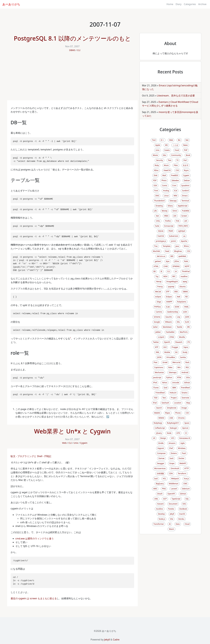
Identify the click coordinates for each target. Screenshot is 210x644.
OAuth (160, 494)
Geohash (165, 403)
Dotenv (174, 453)
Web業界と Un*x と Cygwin (72, 431)
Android (185, 372)
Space (187, 423)
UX (154, 438)
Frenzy (160, 287)
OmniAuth (175, 468)
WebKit (157, 413)
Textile (179, 327)
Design (163, 438)
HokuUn (173, 393)
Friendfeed (160, 393)
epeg (185, 282)
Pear (156, 362)
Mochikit (157, 251)
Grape (172, 463)
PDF (155, 180)
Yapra (186, 347)
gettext (158, 261)
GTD (178, 433)
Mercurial (176, 362)
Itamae (161, 458)
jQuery (159, 433)
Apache (184, 241)
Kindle (161, 443)
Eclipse (169, 297)
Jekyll (172, 514)
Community (176, 155)
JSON (159, 357)
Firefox (168, 221)
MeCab (158, 292)
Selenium (186, 489)
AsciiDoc (160, 509)
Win (179, 367)
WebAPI (183, 463)
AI (170, 524)
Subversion (174, 236)
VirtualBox (171, 357)
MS (166, 145)
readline (184, 276)
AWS (155, 489)
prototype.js (161, 241)
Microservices (160, 468)
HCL (165, 479)
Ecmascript (169, 226)
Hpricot (185, 428)
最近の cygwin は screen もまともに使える (34, 598)
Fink (178, 221)
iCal (176, 191)
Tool (154, 140)
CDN (171, 473)
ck (176, 271)
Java (177, 246)
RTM (179, 377)
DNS (157, 196)
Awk (179, 297)
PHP (186, 150)
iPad (155, 403)
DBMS (72, 50)
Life (155, 211)
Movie (155, 155)
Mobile (167, 352)
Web (64, 443)
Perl (185, 160)
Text (170, 160)
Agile (183, 443)
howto (167, 150)
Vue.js (186, 479)
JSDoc (177, 261)
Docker (182, 458)
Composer (161, 453)
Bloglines (178, 251)
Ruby (157, 165)
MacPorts (184, 332)
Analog (166, 191)
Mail (164, 175)
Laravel (174, 489)
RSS (187, 367)
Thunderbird (159, 201)
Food (177, 150)
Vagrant (161, 448)
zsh (186, 221)
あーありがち (11, 4)
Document (173, 504)
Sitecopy (173, 201)
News (185, 145)
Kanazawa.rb (185, 438)
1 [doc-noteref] (71, 338)
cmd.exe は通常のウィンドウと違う (35, 538)
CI (186, 433)
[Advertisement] (72, 78)
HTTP (187, 468)
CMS (185, 484)
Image (184, 408)
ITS (189, 342)
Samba (183, 357)
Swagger (161, 463)
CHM (166, 266)
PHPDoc (158, 307)
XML (157, 352)
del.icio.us (161, 256)
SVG (184, 504)
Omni (175, 211)
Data (178, 524)
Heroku (181, 519)
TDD (156, 398)
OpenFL (167, 342)
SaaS (171, 458)
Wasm (171, 529)
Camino (159, 312)
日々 (162, 140)
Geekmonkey (173, 312)
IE (161, 271)
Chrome (181, 418)
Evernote (185, 398)
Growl (165, 362)
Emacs (185, 196)
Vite (171, 519)
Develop (161, 514)
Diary (179, 4)
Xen (157, 216)
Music (166, 165)
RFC (174, 276)
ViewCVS (167, 170)
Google (157, 322)
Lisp (179, 317)
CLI (79, 50)
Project (174, 398)
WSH (165, 276)
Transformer (159, 524)
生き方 (186, 165)
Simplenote (172, 408)
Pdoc (176, 165)
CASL (158, 221)
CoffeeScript (160, 428)
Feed (167, 251)
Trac (156, 246)
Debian (187, 180)
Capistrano (159, 367)
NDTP (187, 266)
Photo (164, 180)
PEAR (171, 231)
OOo (188, 377)
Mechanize (159, 372)
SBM (174, 388)
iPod (155, 383)
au (184, 236)
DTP (168, 292)
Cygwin (84, 443)
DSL (178, 322)
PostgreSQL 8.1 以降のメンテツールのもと (72, 38)
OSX (155, 186)
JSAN (187, 317)
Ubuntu (183, 287)
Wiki (175, 196)
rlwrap (159, 282)
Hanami (160, 504)
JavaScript (157, 377)
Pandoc (171, 509)
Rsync (186, 170)
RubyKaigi (158, 423)
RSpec (168, 413)
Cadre (116, 640)
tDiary (170, 206)
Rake (170, 367)
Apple (158, 145)
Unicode (176, 383)
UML (156, 499)
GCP (165, 499)
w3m (185, 312)
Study (185, 352)
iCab (168, 307)
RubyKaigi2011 (173, 423)
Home (170, 4)
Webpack (175, 479)
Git (176, 352)
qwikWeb (182, 256)
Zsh (175, 216)
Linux (166, 196)
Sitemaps (173, 372)
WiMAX (161, 418)
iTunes (156, 388)
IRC (189, 327)
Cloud (187, 524)
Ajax (168, 261)
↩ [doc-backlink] (108, 417)
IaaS (156, 479)
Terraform (182, 473)
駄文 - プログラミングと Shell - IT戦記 (31, 456)
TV (177, 160)
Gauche (169, 317)
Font (156, 191)
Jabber (158, 332)
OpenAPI (171, 494)
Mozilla (182, 337)
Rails (186, 261)
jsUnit (173, 241)
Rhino (186, 246)
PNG (164, 489)
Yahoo (165, 383)
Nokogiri (174, 428)
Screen (184, 216)
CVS (177, 170)
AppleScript (183, 206)
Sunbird (185, 191)
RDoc (156, 170)
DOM (177, 307)
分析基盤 (160, 473)
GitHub (183, 494)
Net (187, 140)
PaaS (184, 453)
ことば (175, 145)
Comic (165, 186)
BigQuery (160, 484)
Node (169, 433)
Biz (179, 140)
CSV (187, 413)
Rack (187, 362)
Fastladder (170, 332)
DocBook (183, 509)
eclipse (158, 297)
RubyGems (182, 302)
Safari (155, 327)
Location (178, 403)
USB (171, 418)
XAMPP (169, 302)
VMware (168, 322)
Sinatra (184, 393)
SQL (187, 499)
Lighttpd (181, 231)
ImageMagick (172, 282)
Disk (156, 175)
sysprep (171, 287)
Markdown (167, 327)
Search (159, 408)
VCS (173, 438)
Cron (174, 186)
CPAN (172, 337)
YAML (186, 307)
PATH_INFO (183, 226)
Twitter (156, 342)
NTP (157, 347)
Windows (182, 448)
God (165, 388)
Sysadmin (185, 186)
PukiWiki (186, 211)
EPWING (176, 266)
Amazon (172, 443)
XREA (166, 216)
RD (187, 297)
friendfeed (185, 388)
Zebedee (175, 180)
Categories (190, 4)
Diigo (159, 302)
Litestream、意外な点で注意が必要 (176, 96)
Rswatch (179, 342)
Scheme (157, 317)
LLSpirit (161, 337)
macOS (182, 514)
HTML (156, 266)
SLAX (187, 322)
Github (187, 383)
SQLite (161, 231)
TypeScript (176, 499)
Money (165, 211)
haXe (157, 226)
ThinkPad (186, 271)
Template (167, 246)
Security (159, 160)
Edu (165, 155)
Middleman (173, 484)
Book (188, 155)
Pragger (175, 347)
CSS (189, 251)
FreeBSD (175, 175)
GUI (165, 347)
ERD (176, 292)
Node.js (162, 519)
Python (169, 377)
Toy (157, 276)
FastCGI (161, 236)
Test (164, 398)
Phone (178, 413)
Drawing (159, 206)
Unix (76, 443)
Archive (202, 4)
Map (188, 403)
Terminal (185, 201)
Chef (171, 448)
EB (154, 271)
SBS (172, 256)
